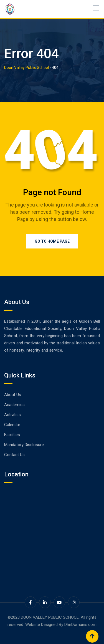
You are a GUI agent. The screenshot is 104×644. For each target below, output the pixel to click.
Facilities (12, 435)
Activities (12, 415)
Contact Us (14, 455)
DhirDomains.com (80, 625)
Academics (14, 405)
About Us (13, 395)
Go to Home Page (52, 241)
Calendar (12, 425)
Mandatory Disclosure (24, 445)
